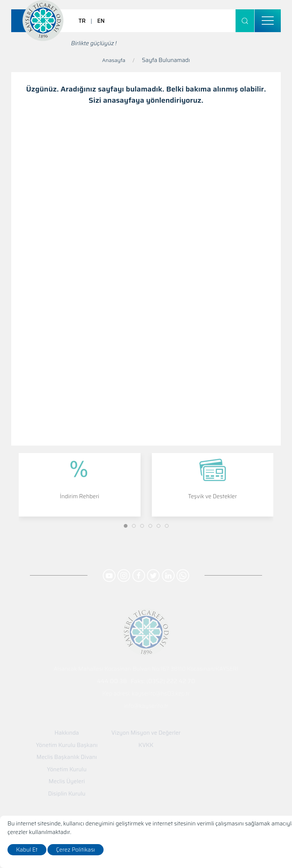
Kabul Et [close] (27, 850)
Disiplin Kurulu (67, 794)
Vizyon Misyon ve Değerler (146, 733)
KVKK (146, 745)
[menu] (268, 21)
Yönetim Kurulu (67, 770)
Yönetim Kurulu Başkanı (67, 745)
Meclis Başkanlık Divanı (67, 757)
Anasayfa (114, 60)
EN (101, 21)
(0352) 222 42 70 (170, 681)
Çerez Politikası (76, 850)
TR (82, 21)
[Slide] (126, 526)
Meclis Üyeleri (67, 782)
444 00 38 (112, 681)
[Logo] (43, 21)
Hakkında (67, 733)
